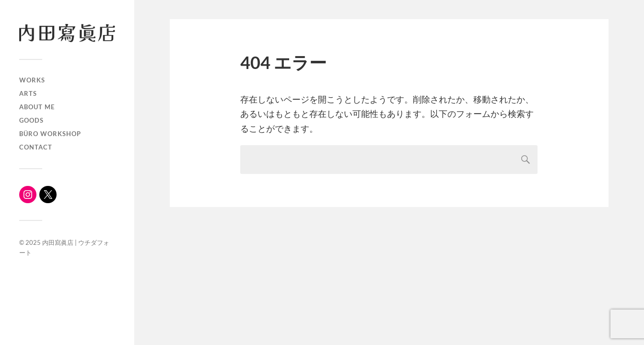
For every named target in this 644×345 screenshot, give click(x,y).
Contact (36, 147)
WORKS (32, 80)
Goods (31, 120)
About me (37, 107)
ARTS (28, 93)
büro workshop (50, 134)
